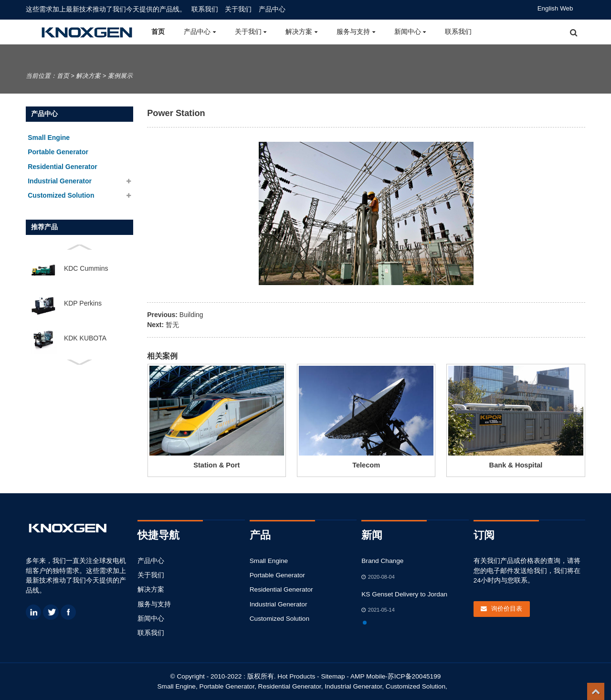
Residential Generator (281, 589)
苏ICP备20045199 (414, 676)
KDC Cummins (86, 268)
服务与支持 (356, 32)
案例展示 (120, 76)
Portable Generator (277, 575)
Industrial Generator (279, 604)
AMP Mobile (368, 676)
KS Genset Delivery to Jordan (404, 594)
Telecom (366, 465)
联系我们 (205, 9)
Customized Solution (279, 619)
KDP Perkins (83, 303)
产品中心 (272, 9)
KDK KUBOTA (85, 338)
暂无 (172, 325)
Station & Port (216, 465)
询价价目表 (507, 609)
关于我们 (238, 9)
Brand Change (382, 561)
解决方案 (301, 32)
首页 (158, 32)
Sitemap (333, 676)
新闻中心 (410, 32)
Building (191, 315)
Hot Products (296, 676)
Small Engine (269, 561)
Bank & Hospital (516, 465)
